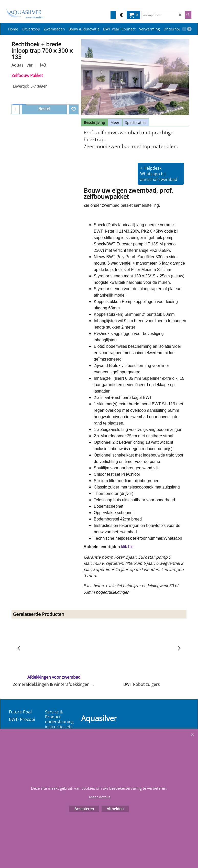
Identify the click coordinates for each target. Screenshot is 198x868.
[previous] (184, 29)
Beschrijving (94, 122)
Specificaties (136, 122)
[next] (189, 29)
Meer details (100, 797)
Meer (115, 122)
